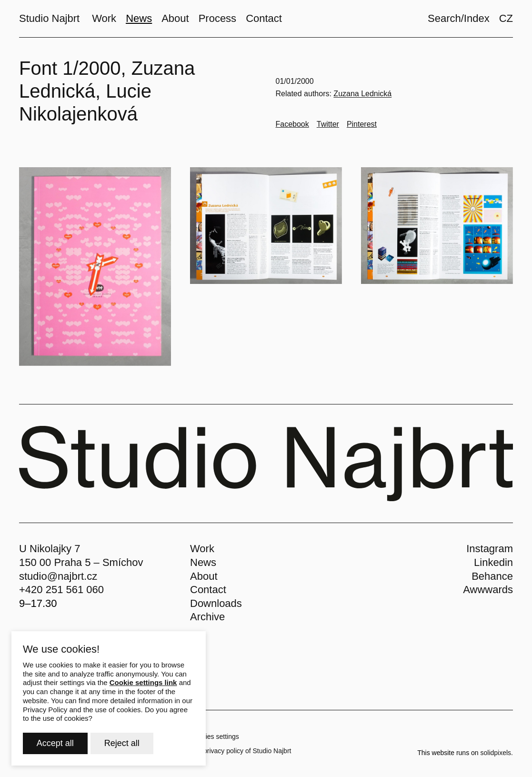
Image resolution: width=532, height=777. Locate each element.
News (203, 562)
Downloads (216, 603)
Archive (207, 617)
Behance (492, 576)
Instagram (490, 549)
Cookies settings (215, 737)
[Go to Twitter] (328, 124)
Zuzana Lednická (362, 94)
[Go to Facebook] (292, 124)
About (204, 576)
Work (202, 549)
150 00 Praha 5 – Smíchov (81, 562)
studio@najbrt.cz (58, 576)
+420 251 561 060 (61, 590)
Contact (208, 590)
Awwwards (488, 590)
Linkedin (493, 562)
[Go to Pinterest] (362, 124)
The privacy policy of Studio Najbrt (241, 751)
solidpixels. (497, 753)
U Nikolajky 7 (50, 549)
